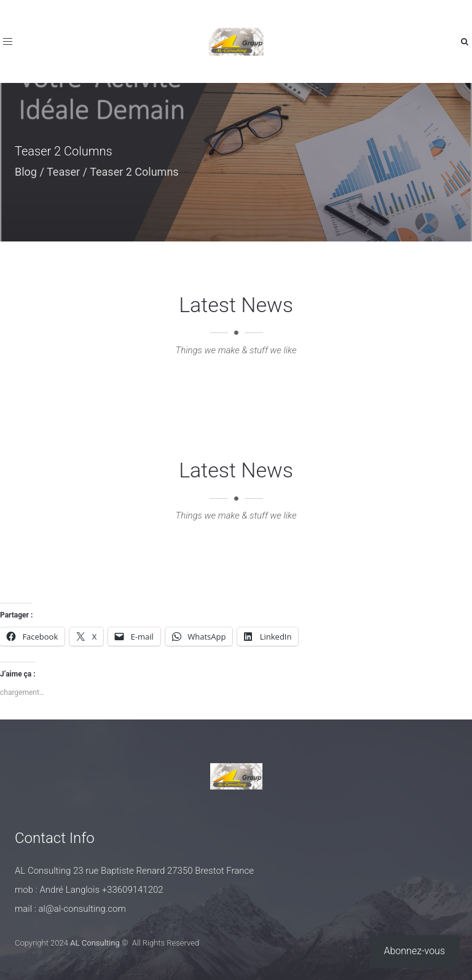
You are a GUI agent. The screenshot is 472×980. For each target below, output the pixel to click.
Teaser (63, 172)
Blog (26, 172)
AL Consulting (95, 943)
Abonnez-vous (415, 951)
